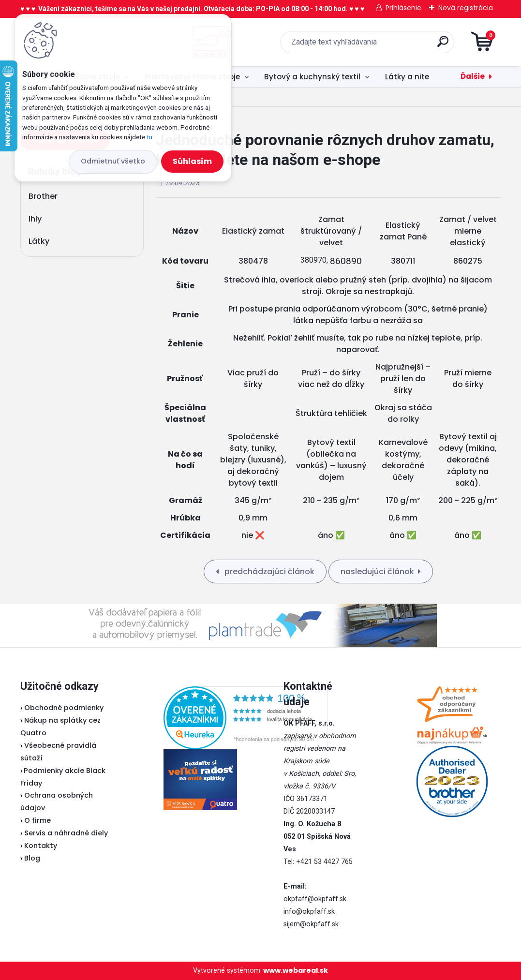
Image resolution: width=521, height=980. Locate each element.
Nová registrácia (466, 8)
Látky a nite (407, 77)
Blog (32, 858)
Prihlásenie (403, 8)
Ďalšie (473, 76)
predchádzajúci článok (268, 572)
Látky (39, 241)
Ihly (35, 219)
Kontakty (41, 846)
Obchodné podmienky (64, 708)
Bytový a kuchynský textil (312, 77)
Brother (43, 196)
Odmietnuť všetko (113, 161)
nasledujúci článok (377, 572)
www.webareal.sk (296, 970)
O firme (37, 820)
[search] (377, 45)
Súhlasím (192, 161)
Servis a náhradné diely (66, 833)
